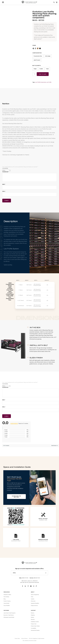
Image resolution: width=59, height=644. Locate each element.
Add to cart (43, 74)
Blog (5, 599)
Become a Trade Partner (9, 615)
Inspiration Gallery (7, 595)
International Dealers (35, 630)
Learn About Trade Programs (10, 613)
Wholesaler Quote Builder (9, 617)
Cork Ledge (48, 56)
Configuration (37, 53)
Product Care (34, 624)
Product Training (7, 601)
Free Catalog (6, 597)
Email (4, 191)
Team (32, 597)
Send (46, 573)
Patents (32, 617)
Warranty (33, 619)
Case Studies (6, 603)
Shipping (33, 615)
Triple (47, 69)
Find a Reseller (7, 606)
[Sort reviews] (54, 446)
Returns (32, 613)
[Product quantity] (34, 74)
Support (33, 610)
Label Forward (37, 60)
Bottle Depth (37, 66)
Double (41, 69)
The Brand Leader (33, 641)
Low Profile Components (40, 82)
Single (35, 69)
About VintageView (35, 595)
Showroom (33, 601)
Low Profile (49, 82)
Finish (34, 45)
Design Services (34, 606)
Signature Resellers (35, 603)
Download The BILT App (16, 497)
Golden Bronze (38, 48)
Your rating (5, 168)
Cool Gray (33, 48)
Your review (6, 172)
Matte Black (40, 48)
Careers (33, 599)
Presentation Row (38, 56)
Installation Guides (35, 622)
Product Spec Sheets (35, 626)
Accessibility (33, 628)
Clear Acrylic (36, 48)
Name (4, 184)
